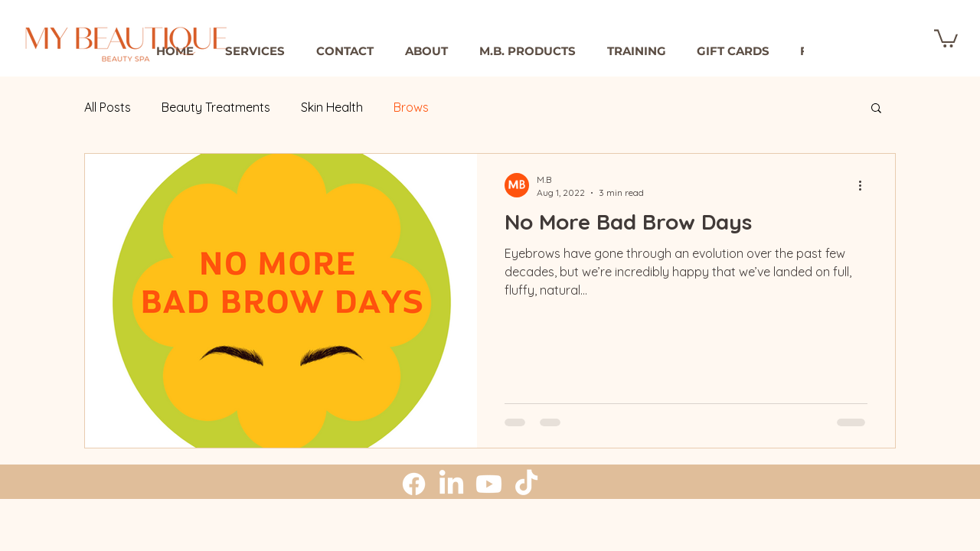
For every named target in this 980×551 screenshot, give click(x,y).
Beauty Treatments (216, 107)
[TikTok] (526, 484)
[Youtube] (489, 484)
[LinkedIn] (451, 484)
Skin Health (332, 107)
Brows (411, 107)
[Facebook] (414, 484)
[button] (426, 51)
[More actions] (865, 185)
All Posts (108, 107)
